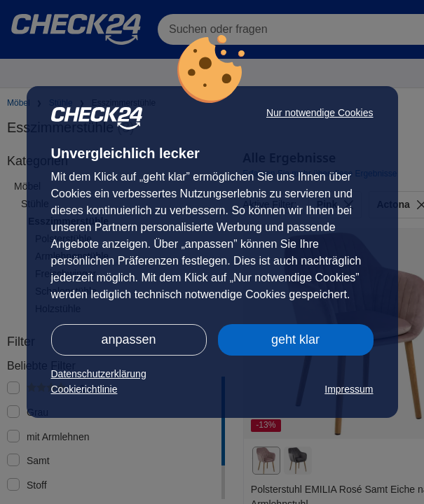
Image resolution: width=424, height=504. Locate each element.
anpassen (128, 339)
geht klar (295, 339)
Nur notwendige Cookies (320, 113)
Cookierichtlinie (84, 389)
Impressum (349, 389)
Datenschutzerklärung (99, 374)
